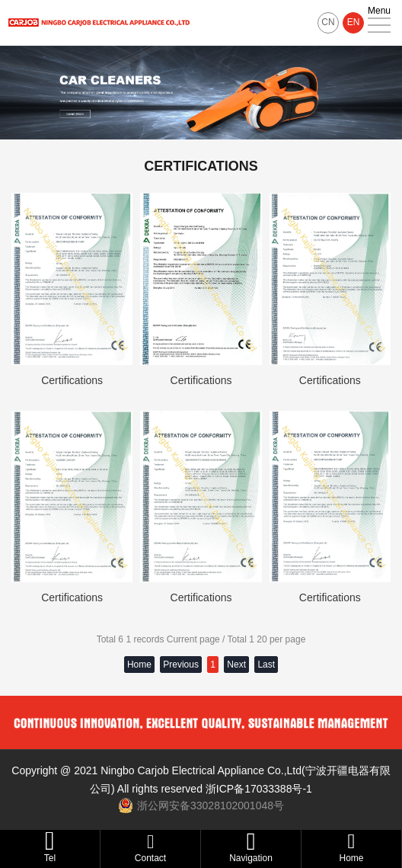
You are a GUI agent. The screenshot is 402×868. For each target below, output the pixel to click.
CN (328, 22)
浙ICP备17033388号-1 (259, 789)
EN (354, 22)
